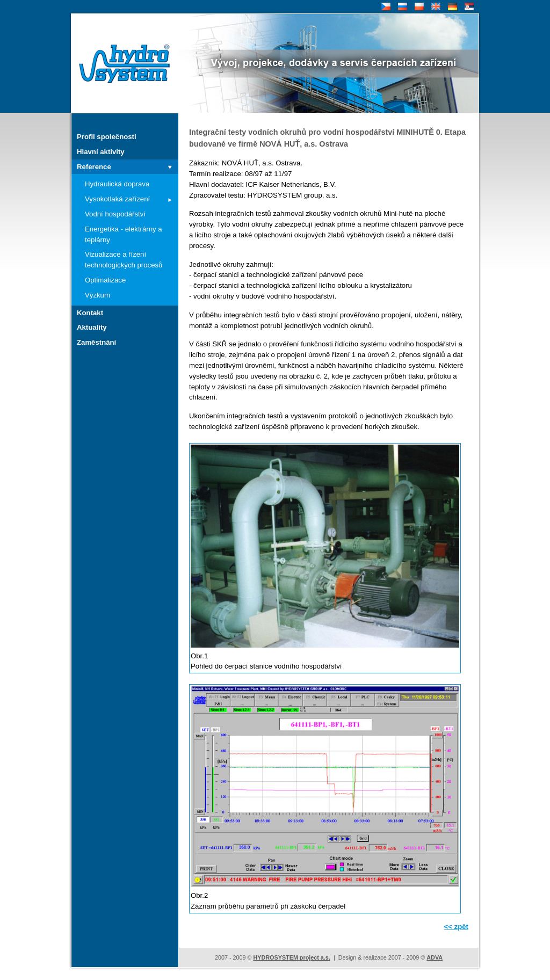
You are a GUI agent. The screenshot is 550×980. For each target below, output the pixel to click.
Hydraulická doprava (117, 184)
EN (435, 7)
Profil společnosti (107, 137)
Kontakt (90, 313)
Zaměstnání (96, 342)
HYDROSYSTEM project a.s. (291, 957)
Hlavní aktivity (101, 152)
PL (418, 7)
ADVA (435, 957)
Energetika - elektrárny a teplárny (124, 234)
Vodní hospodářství (115, 214)
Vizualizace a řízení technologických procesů (124, 260)
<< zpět (456, 927)
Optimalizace (105, 280)
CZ (385, 7)
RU (402, 7)
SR (468, 7)
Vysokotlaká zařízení (117, 199)
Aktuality (92, 327)
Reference (94, 167)
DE (451, 7)
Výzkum (97, 295)
